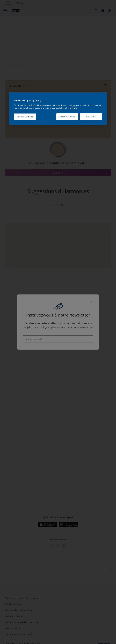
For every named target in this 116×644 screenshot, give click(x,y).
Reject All (91, 117)
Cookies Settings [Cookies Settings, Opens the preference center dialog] (25, 117)
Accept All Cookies (67, 117)
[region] (58, 109)
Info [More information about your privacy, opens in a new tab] (75, 108)
